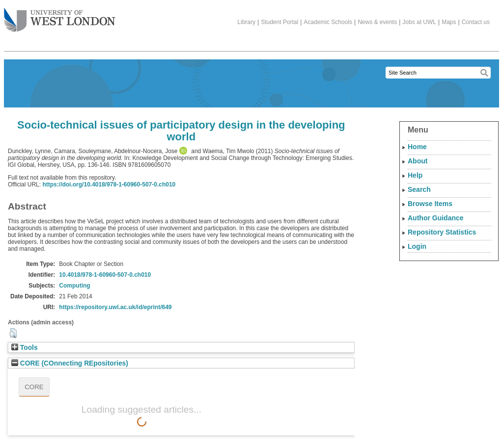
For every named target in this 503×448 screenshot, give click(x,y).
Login (417, 246)
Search (419, 189)
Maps (449, 22)
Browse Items (430, 204)
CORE (34, 387)
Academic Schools (328, 22)
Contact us (476, 22)
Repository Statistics (442, 232)
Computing (74, 286)
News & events (377, 22)
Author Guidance (436, 218)
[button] (13, 333)
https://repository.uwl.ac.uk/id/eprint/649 (115, 307)
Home (417, 147)
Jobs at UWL (419, 22)
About (418, 161)
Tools (25, 348)
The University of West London (60, 16)
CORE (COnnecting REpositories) (70, 363)
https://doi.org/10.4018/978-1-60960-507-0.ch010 (109, 184)
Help (415, 175)
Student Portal (279, 22)
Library (246, 22)
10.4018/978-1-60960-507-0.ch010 (105, 275)
